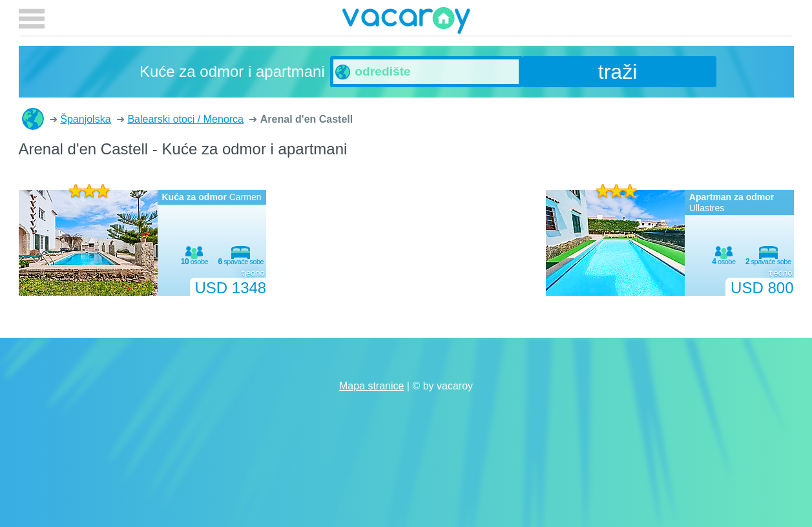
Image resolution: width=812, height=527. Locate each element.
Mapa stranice (372, 386)
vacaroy (406, 23)
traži (618, 72)
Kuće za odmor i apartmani (33, 119)
